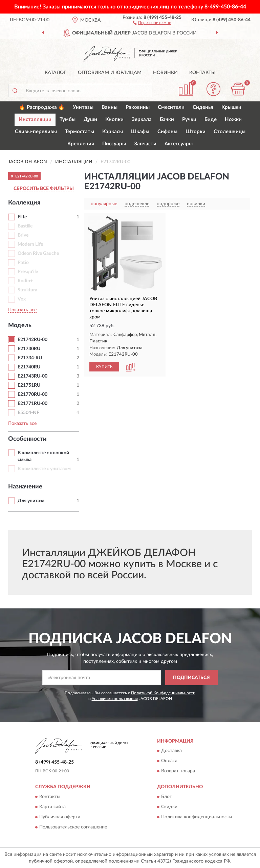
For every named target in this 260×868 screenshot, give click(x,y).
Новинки (165, 73)
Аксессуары (179, 144)
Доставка (171, 751)
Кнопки (114, 119)
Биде (211, 119)
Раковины (138, 107)
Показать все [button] (22, 310)
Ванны (110, 107)
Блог (166, 797)
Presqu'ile (28, 272)
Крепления (81, 144)
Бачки (167, 119)
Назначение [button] (25, 487)
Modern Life (30, 244)
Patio (23, 263)
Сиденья (203, 107)
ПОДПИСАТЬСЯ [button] (191, 678)
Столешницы (230, 132)
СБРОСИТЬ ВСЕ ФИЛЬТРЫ (44, 189)
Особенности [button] (27, 439)
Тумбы (68, 119)
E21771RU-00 (32, 404)
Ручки (189, 119)
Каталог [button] (56, 73)
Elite (22, 217)
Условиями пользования (115, 699)
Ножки (233, 119)
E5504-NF (28, 413)
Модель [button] (20, 325)
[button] (152, 22)
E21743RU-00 (32, 376)
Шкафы (140, 132)
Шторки (196, 132)
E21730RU (29, 349)
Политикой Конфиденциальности (163, 693)
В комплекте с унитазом (44, 469)
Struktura (27, 290)
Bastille (25, 226)
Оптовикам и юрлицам (110, 73)
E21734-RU (30, 358)
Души (90, 119)
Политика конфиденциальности (197, 817)
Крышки (231, 107)
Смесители (171, 107)
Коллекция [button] (24, 203)
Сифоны (167, 132)
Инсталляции (35, 119)
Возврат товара (178, 771)
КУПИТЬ (104, 367)
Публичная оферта (60, 817)
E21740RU (29, 367)
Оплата (169, 761)
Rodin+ (25, 281)
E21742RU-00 (32, 340)
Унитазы (83, 107)
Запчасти (145, 144)
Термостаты (80, 132)
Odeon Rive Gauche (38, 254)
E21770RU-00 (32, 394)
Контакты (202, 73)
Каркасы (113, 132)
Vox (22, 299)
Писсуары (114, 144)
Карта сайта (52, 807)
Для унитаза (31, 501)
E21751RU (29, 385)
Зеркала (142, 119)
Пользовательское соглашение (73, 827)
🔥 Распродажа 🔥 (42, 107)
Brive (23, 235)
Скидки (169, 807)
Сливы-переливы (36, 132)
